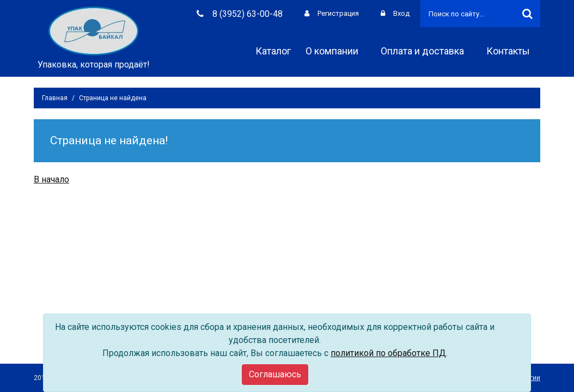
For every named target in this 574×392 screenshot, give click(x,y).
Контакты (512, 51)
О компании (336, 51)
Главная (55, 98)
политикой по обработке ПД (388, 353)
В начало (51, 179)
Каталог (273, 51)
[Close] (275, 375)
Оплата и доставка (426, 51)
